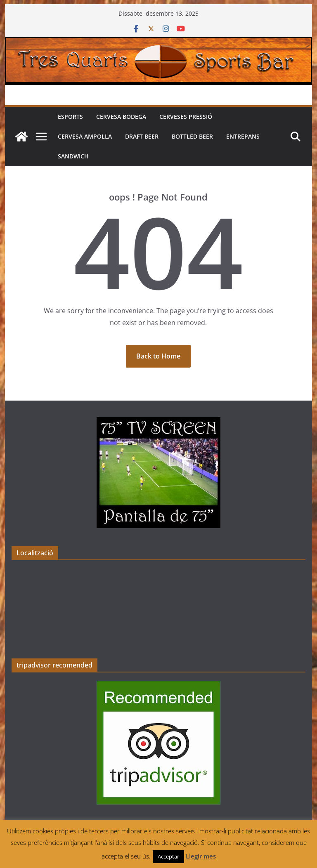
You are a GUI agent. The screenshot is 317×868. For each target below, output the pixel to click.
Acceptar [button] (168, 856)
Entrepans (243, 136)
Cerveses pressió (186, 117)
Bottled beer (192, 136)
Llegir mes (201, 856)
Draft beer (142, 136)
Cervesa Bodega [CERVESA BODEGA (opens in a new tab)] (121, 117)
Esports (70, 117)
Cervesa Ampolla (85, 136)
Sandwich (73, 156)
